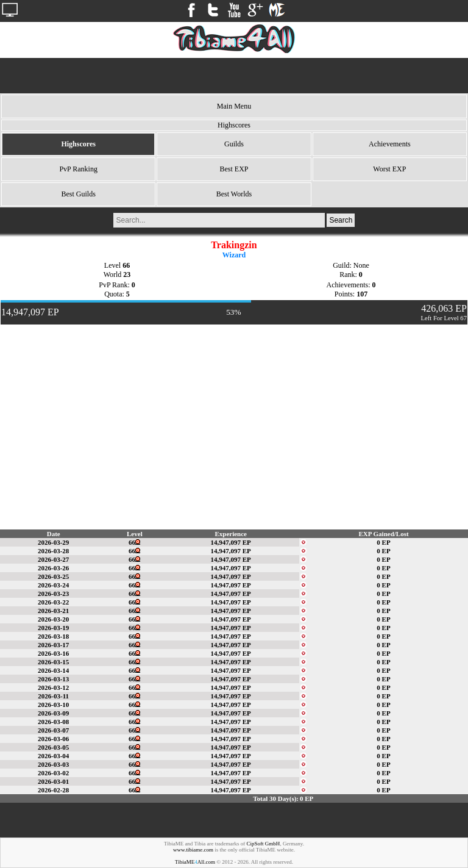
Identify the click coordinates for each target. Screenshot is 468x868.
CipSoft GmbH (264, 844)
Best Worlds (234, 194)
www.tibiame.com (193, 850)
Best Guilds (78, 194)
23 (127, 274)
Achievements (390, 144)
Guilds (234, 144)
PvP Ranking (78, 169)
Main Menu (234, 106)
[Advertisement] (234, 76)
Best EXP (234, 169)
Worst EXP (389, 169)
